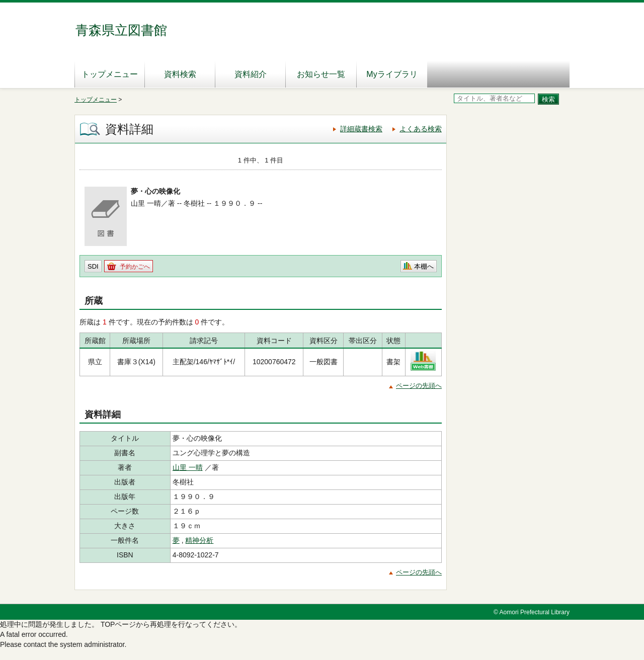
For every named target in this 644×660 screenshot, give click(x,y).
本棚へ (424, 266)
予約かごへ (135, 267)
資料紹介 (251, 74)
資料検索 (180, 74)
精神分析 (199, 540)
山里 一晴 (188, 467)
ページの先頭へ (419, 386)
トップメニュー (110, 74)
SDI (93, 266)
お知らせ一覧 (321, 74)
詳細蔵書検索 (361, 129)
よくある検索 (421, 129)
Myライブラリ (392, 74)
